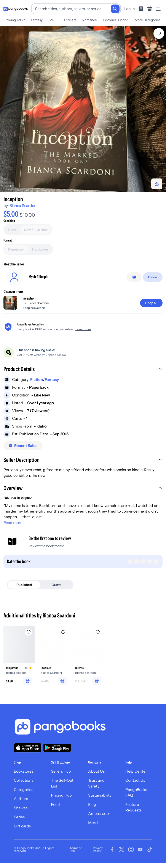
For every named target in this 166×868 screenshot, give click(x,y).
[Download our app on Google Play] (57, 748)
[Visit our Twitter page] (121, 849)
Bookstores (24, 771)
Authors (21, 799)
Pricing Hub (61, 795)
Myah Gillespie (38, 277)
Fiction (37, 380)
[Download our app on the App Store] (28, 748)
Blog (92, 804)
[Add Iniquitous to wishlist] (29, 632)
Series (19, 817)
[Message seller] (134, 277)
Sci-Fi (53, 20)
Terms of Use (76, 849)
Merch (94, 823)
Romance (90, 20)
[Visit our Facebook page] (112, 849)
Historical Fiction (116, 20)
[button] (83, 369)
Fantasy (37, 20)
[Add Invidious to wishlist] (63, 632)
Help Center (136, 771)
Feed (55, 804)
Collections (24, 780)
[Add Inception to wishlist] (159, 33)
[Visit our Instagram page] (131, 849)
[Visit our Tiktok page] (150, 849)
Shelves (21, 808)
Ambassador (99, 814)
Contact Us (135, 780)
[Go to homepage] (16, 9)
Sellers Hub (61, 771)
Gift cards (22, 826)
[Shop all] (151, 303)
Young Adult (15, 20)
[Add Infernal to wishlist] (98, 632)
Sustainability (100, 795)
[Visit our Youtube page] (140, 849)
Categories (23, 790)
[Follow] (153, 277)
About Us (96, 771)
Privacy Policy (98, 849)
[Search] (115, 9)
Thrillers (70, 20)
